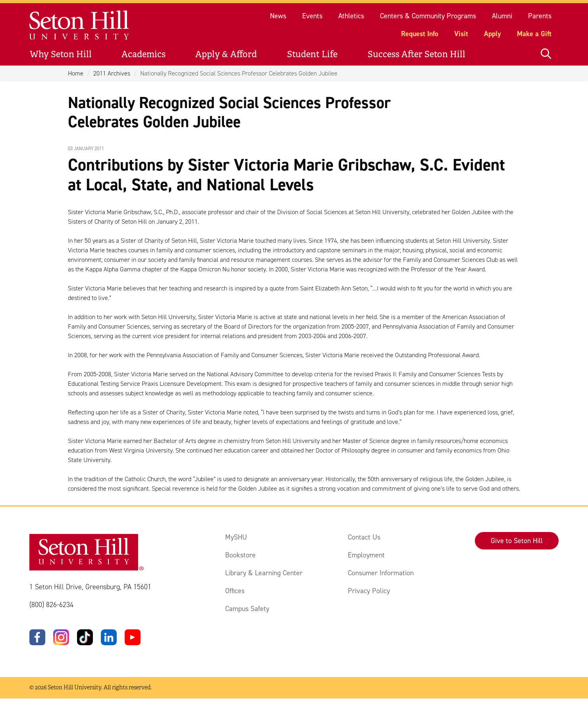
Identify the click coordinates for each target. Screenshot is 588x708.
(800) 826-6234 (51, 605)
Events (312, 16)
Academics (144, 54)
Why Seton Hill (61, 54)
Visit (461, 34)
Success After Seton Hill (416, 54)
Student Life (312, 54)
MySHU (236, 537)
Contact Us (364, 537)
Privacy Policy (369, 591)
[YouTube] (133, 637)
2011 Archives (112, 73)
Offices (235, 591)
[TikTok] (85, 637)
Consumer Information (381, 573)
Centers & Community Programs (428, 16)
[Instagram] (61, 637)
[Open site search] (546, 54)
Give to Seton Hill (517, 541)
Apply (493, 34)
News (278, 16)
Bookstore (240, 555)
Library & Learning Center (264, 573)
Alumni (502, 16)
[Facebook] (37, 637)
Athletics (351, 16)
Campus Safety (247, 609)
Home (76, 73)
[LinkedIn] (109, 637)
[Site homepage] (80, 25)
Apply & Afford (226, 54)
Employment (366, 555)
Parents (540, 16)
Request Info (420, 34)
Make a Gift (534, 34)
